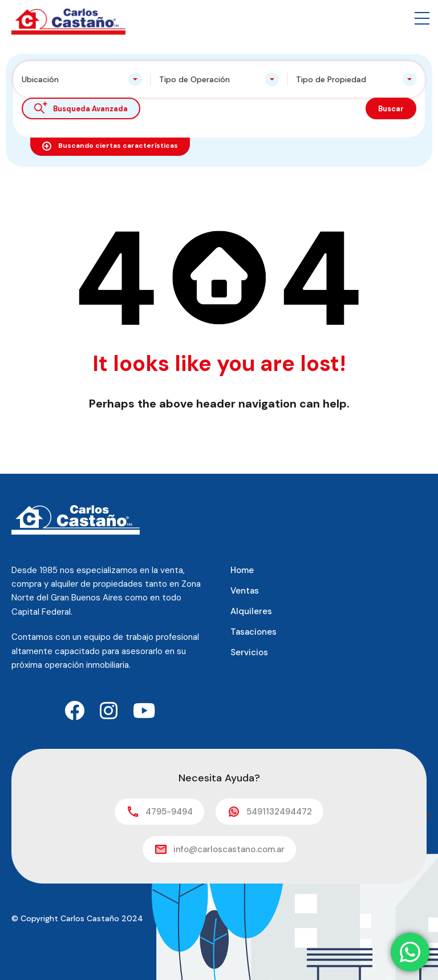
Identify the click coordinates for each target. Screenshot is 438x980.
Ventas (245, 591)
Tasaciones (254, 632)
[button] (422, 18)
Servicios (249, 652)
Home (242, 570)
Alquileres (251, 611)
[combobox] (82, 79)
